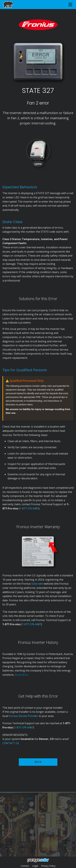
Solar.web (38, 584)
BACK (38, 762)
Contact (25, 866)
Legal (35, 866)
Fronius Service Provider (23, 716)
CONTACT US (11, 743)
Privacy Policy (48, 866)
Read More (22, 675)
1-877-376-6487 (29, 508)
